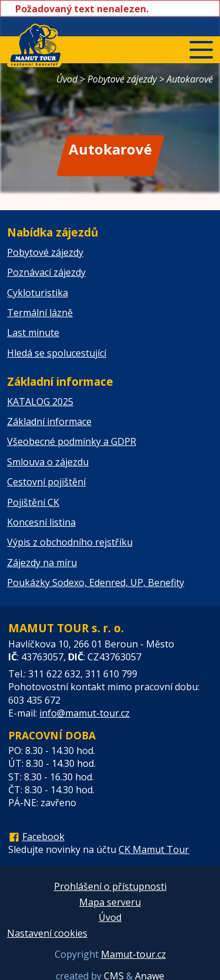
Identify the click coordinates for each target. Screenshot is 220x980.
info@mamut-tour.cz (84, 713)
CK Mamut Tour (154, 849)
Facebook (43, 837)
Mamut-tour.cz (133, 954)
